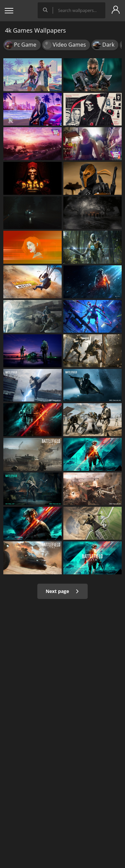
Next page (62, 591)
